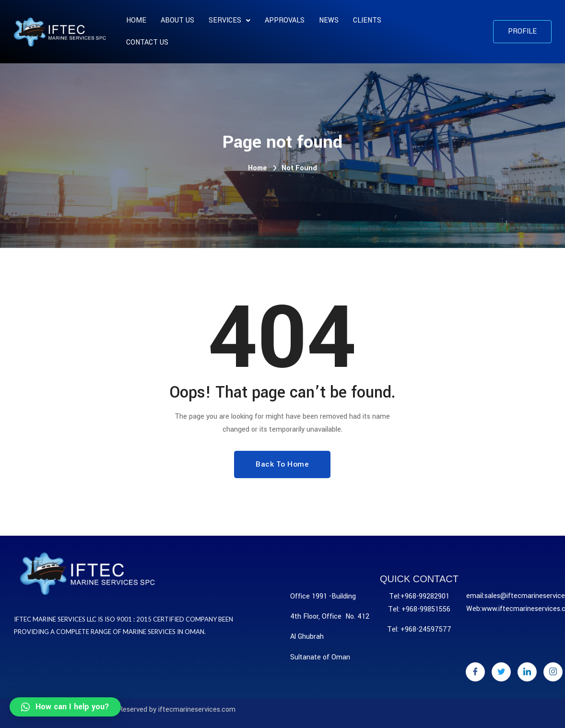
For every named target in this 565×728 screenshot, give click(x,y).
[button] (522, 32)
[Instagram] (553, 672)
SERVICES (230, 20)
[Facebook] (475, 672)
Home (136, 20)
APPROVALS (285, 20)
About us (177, 20)
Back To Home (282, 464)
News (329, 20)
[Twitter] (501, 672)
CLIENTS (367, 20)
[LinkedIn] (527, 672)
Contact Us (147, 42)
